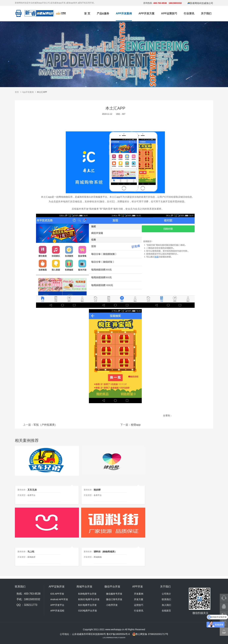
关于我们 (206, 13)
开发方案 (139, 599)
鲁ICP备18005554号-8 (118, 634)
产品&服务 (103, 13)
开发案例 (139, 594)
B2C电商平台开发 (87, 605)
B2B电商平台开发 (87, 594)
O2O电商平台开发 (88, 611)
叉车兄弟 (32, 490)
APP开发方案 (146, 13)
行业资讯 (189, 13)
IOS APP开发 (57, 594)
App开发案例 (28, 92)
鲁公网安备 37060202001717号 (150, 634)
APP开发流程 (57, 611)
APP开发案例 (124, 13)
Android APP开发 (59, 599)
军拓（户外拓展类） (45, 425)
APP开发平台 (57, 605)
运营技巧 (139, 605)
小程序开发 (112, 605)
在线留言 (166, 611)
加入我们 (166, 605)
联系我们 (166, 599)
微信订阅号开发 (114, 599)
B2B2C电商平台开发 (89, 599)
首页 (17, 92)
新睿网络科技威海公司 (202, 3)
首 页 (87, 13)
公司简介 (166, 594)
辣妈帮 (97, 490)
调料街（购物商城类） (105, 552)
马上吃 (31, 552)
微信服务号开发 (114, 594)
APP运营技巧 (169, 13)
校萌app (136, 425)
